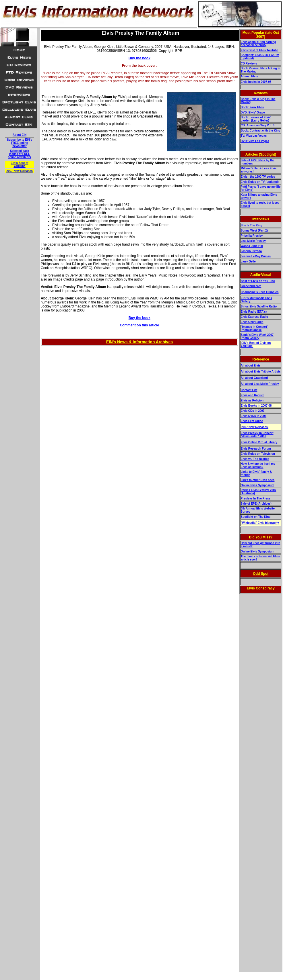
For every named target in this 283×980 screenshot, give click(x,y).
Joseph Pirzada (251, 251)
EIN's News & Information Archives (139, 342)
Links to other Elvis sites (258, 480)
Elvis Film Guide (252, 421)
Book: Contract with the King (261, 131)
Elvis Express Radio (255, 317)
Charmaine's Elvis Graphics (260, 292)
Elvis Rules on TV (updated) (260, 182)
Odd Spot (261, 574)
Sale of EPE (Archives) (256, 504)
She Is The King (252, 225)
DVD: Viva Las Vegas (255, 141)
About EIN (20, 135)
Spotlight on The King (256, 517)
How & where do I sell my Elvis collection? (258, 465)
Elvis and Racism (253, 395)
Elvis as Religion (252, 400)
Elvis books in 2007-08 (256, 82)
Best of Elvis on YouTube (258, 281)
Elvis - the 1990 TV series (258, 177)
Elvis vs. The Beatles (255, 459)
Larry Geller (249, 261)
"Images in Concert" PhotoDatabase (255, 328)
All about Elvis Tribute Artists (261, 372)
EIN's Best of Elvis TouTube (260, 50)
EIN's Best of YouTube (19, 164)
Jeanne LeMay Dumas (256, 256)
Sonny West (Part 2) (254, 231)
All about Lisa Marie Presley (260, 384)
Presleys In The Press (256, 498)
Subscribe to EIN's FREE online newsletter (20, 143)
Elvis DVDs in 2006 (254, 416)
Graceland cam (251, 286)
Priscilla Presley (252, 236)
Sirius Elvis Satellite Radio (259, 306)
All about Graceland (254, 378)
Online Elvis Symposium (258, 485)
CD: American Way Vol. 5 (258, 125)
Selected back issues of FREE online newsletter (20, 154)
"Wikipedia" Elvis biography (260, 523)
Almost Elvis (249, 76)
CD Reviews (249, 63)
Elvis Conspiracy (261, 588)
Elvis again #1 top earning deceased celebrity (258, 44)
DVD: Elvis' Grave (253, 112)
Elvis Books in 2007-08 (256, 406)
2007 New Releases (20, 171)
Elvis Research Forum (256, 449)
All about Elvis (251, 365)
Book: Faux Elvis (252, 107)
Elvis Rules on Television (258, 454)
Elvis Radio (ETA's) (254, 312)
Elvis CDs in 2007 (253, 411)
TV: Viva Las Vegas (254, 136)
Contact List (249, 390)
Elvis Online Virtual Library (259, 442)
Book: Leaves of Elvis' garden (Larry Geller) (256, 119)
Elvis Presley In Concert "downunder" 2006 (257, 435)
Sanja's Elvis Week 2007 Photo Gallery (257, 336)
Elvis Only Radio (252, 322)
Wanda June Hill (252, 246)
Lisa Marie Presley (253, 241)
